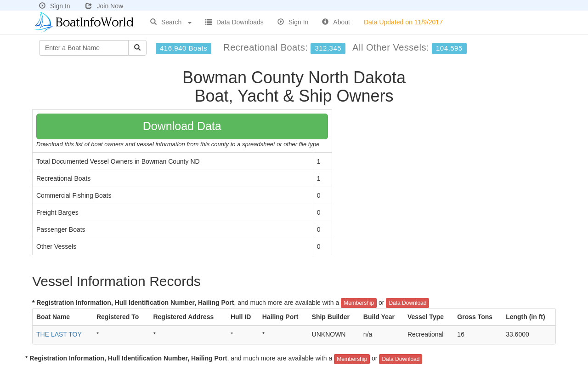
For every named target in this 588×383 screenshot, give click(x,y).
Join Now (104, 6)
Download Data (182, 126)
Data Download (407, 303)
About (336, 22)
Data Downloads (235, 22)
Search (171, 22)
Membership (359, 303)
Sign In (55, 6)
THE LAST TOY (59, 334)
